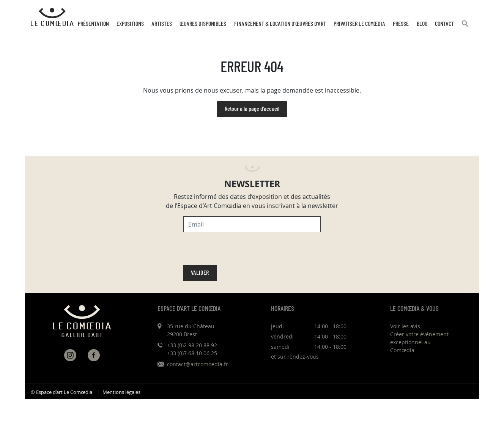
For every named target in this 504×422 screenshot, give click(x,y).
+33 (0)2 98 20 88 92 (192, 345)
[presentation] (241, 250)
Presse (401, 24)
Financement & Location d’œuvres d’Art (280, 24)
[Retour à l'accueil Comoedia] (52, 17)
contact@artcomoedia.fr (198, 364)
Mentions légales (121, 392)
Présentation (93, 24)
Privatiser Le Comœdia (359, 24)
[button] (465, 27)
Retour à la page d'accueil (252, 109)
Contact (444, 24)
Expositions (130, 24)
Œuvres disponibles (203, 24)
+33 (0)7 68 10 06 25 (192, 353)
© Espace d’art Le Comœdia (61, 392)
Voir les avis (405, 326)
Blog (422, 24)
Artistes (162, 24)
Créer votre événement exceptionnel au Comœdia (419, 342)
